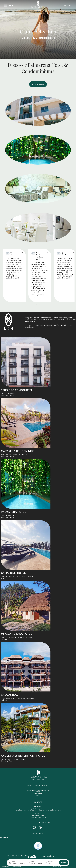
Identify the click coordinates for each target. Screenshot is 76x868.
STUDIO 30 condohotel (17, 390)
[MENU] (5, 6)
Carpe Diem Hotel (13, 573)
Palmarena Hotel (13, 512)
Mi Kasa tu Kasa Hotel (16, 634)
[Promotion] (52, 863)
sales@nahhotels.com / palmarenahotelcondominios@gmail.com (38, 810)
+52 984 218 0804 (38, 808)
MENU (10, 6)
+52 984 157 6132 (38, 816)
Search (64, 863)
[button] (36, 305)
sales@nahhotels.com (38, 817)
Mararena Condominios (18, 451)
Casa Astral (10, 695)
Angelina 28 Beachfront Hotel (23, 756)
